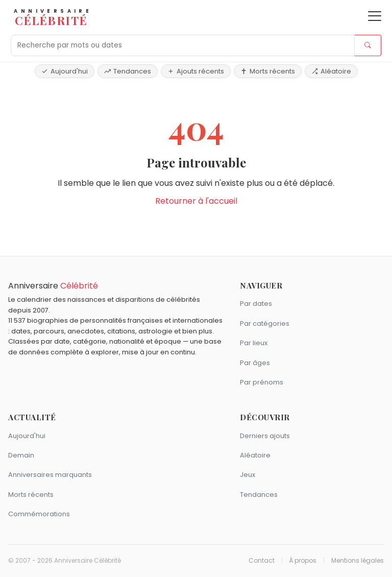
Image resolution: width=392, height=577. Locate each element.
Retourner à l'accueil (196, 201)
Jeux (248, 475)
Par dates (256, 304)
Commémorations (39, 514)
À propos (303, 561)
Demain (21, 455)
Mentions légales (358, 561)
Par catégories (265, 323)
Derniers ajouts (265, 436)
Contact (262, 561)
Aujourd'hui (65, 71)
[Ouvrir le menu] (375, 16)
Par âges (255, 363)
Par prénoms (262, 382)
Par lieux (254, 343)
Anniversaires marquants (50, 475)
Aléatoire (331, 71)
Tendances (128, 71)
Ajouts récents (196, 71)
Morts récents (268, 71)
